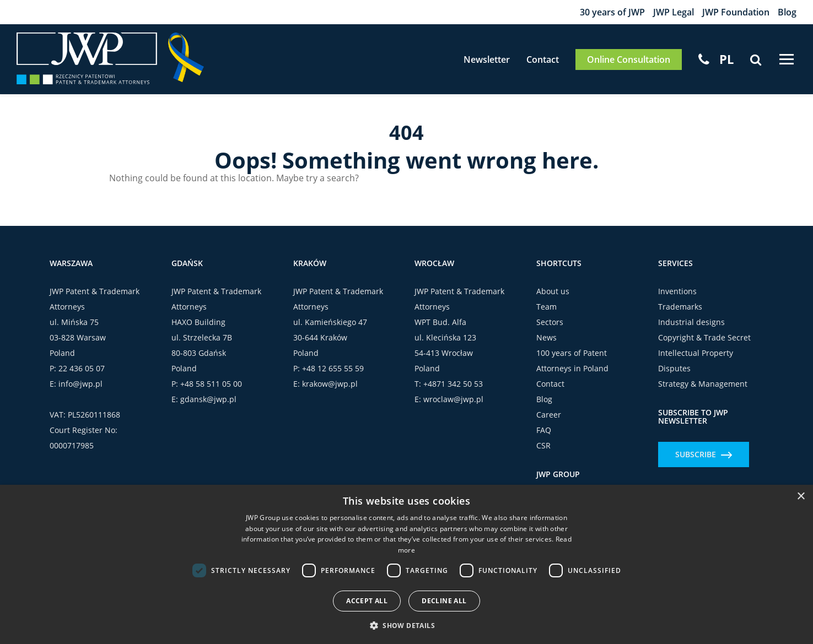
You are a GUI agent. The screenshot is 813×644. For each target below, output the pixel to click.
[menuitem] (725, 59)
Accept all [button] (367, 601)
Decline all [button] (444, 601)
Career (549, 415)
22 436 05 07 (82, 368)
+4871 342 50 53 (453, 384)
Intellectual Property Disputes (696, 361)
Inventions (677, 291)
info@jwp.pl (80, 384)
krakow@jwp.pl (330, 384)
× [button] (801, 497)
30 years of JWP (612, 12)
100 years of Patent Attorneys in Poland (572, 361)
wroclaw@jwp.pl (453, 399)
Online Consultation (628, 59)
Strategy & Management (703, 384)
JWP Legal (674, 12)
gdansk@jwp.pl (208, 399)
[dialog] (406, 564)
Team (547, 307)
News (547, 337)
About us (553, 291)
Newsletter (486, 59)
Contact (542, 59)
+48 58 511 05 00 (211, 384)
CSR (543, 445)
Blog (787, 12)
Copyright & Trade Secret (704, 337)
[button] (406, 625)
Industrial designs (691, 322)
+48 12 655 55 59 (333, 368)
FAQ (544, 430)
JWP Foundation (736, 12)
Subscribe (704, 454)
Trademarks (680, 307)
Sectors (550, 322)
